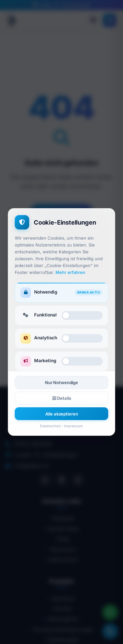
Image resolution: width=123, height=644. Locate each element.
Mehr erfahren (70, 272)
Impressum (73, 426)
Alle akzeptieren (62, 414)
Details (62, 398)
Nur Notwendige (61, 382)
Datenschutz (51, 426)
